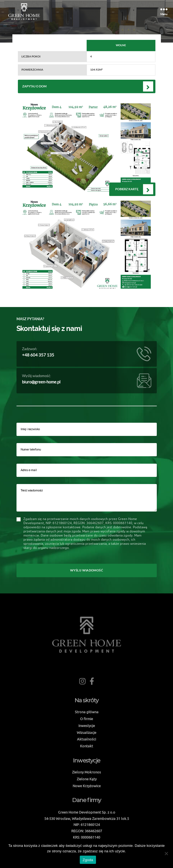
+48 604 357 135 (38, 355)
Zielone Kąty (87, 779)
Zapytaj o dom (34, 86)
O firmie (87, 719)
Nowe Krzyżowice (87, 786)
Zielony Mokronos (87, 772)
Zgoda (88, 860)
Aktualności (87, 739)
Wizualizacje (87, 732)
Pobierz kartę (127, 189)
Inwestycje (87, 726)
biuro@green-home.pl (41, 382)
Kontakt (87, 746)
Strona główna (87, 712)
